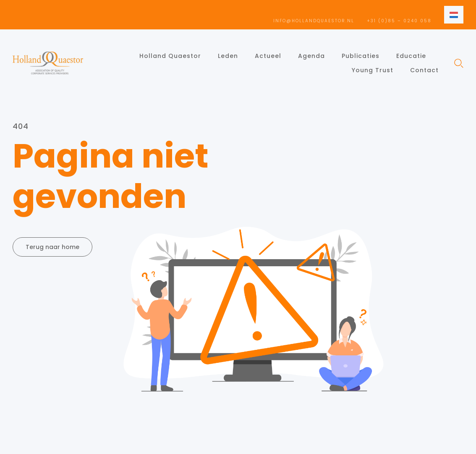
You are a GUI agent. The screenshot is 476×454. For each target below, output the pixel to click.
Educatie (411, 56)
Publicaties (361, 56)
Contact (424, 70)
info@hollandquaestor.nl (314, 21)
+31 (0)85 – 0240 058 (399, 21)
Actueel (268, 56)
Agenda (311, 56)
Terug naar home (52, 247)
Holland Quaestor (170, 56)
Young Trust (373, 70)
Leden (228, 56)
